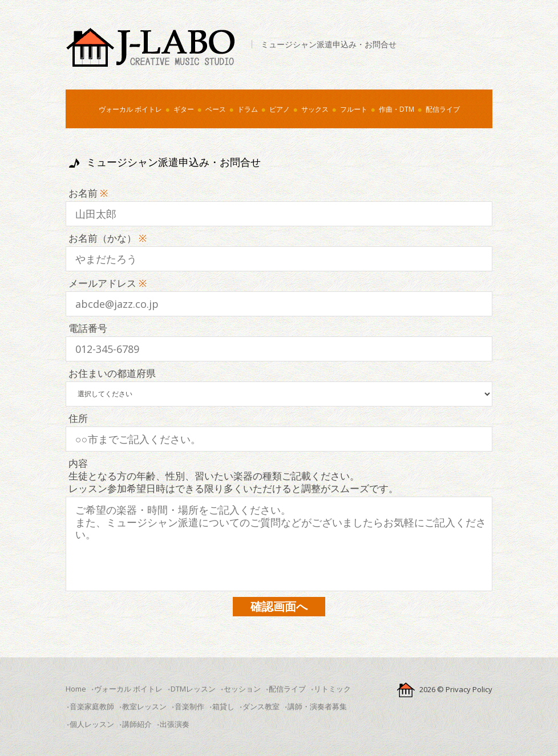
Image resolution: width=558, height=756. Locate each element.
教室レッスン (144, 706)
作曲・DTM (397, 109)
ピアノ (280, 109)
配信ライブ (443, 109)
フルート (354, 109)
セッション (242, 689)
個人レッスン (92, 724)
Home (76, 689)
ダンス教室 (261, 706)
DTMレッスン (193, 689)
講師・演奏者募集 (317, 706)
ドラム (248, 109)
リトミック (332, 689)
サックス (315, 109)
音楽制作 (189, 706)
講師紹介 (137, 724)
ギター (184, 109)
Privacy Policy (469, 689)
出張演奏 (175, 724)
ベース (216, 109)
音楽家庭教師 (92, 706)
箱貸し (223, 706)
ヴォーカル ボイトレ (130, 109)
